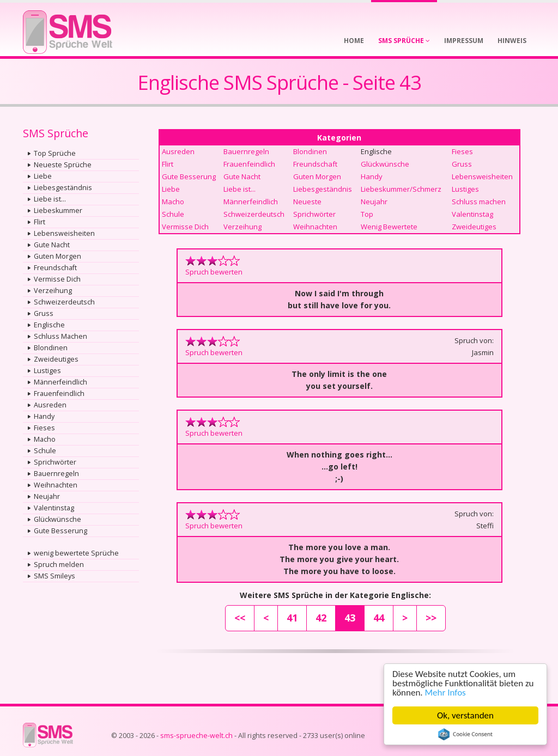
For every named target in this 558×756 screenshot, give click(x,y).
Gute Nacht (52, 245)
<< (240, 618)
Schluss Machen (60, 336)
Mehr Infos (445, 693)
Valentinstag (54, 508)
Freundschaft (55, 268)
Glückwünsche (57, 519)
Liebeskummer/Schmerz (401, 189)
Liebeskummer (58, 211)
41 (292, 618)
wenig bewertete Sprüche (76, 553)
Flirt (40, 222)
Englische (49, 325)
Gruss (44, 313)
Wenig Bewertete (389, 227)
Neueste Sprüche (63, 165)
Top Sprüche (55, 153)
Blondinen (51, 348)
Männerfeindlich (60, 382)
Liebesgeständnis (63, 188)
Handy (44, 416)
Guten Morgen (57, 256)
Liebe (43, 176)
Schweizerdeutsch (64, 302)
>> (431, 618)
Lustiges (47, 371)
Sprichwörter (55, 462)
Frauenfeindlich (59, 394)
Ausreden (50, 405)
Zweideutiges (56, 359)
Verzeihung (53, 291)
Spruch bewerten (214, 272)
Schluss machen (479, 202)
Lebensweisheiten (64, 233)
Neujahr (47, 496)
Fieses (44, 428)
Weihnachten (56, 485)
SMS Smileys (54, 576)
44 (379, 618)
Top (367, 214)
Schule (45, 451)
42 (321, 618)
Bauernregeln (56, 474)
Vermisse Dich (57, 279)
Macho (45, 439)
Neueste (307, 202)
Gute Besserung (60, 531)
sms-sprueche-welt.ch (196, 736)
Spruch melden (59, 565)
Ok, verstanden (465, 715)
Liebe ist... (50, 199)
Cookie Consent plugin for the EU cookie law (465, 734)
